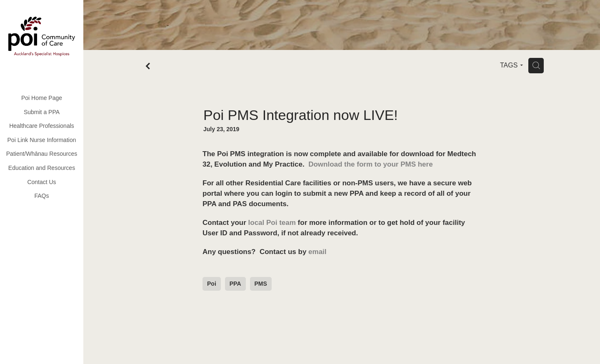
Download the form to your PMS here (370, 164)
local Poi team (272, 223)
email (317, 252)
